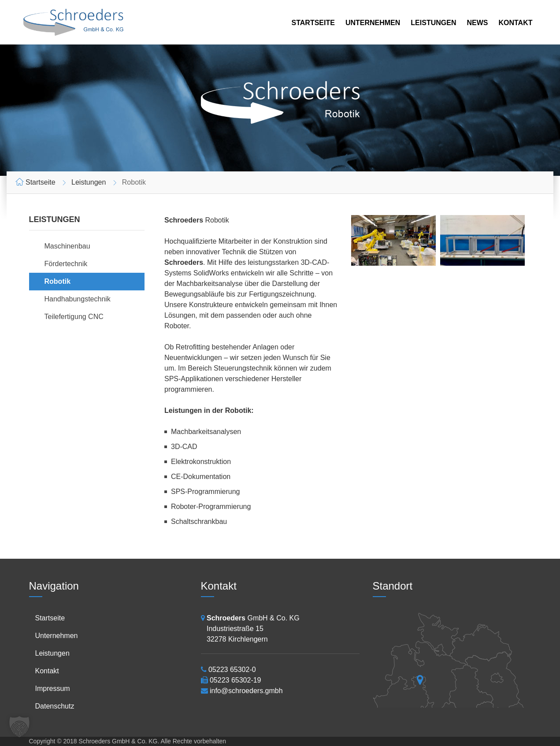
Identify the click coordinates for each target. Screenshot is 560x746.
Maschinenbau (67, 246)
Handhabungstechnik (78, 299)
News (477, 23)
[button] (19, 727)
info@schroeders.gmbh (246, 691)
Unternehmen (373, 23)
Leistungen (433, 23)
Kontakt (515, 23)
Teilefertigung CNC (74, 317)
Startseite (313, 23)
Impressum (53, 688)
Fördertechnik (66, 264)
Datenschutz (55, 706)
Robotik (58, 281)
